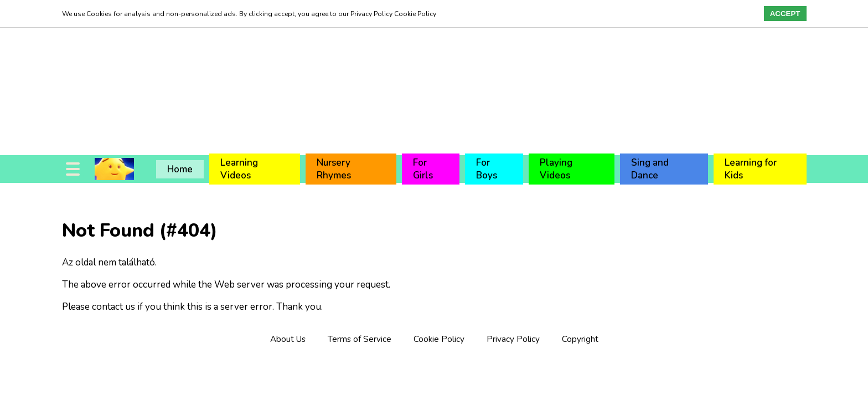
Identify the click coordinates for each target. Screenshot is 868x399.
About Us (288, 339)
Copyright (580, 339)
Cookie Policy (439, 339)
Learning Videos (239, 169)
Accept (785, 14)
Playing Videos (556, 169)
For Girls (423, 169)
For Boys (487, 169)
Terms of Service (360, 339)
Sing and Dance (650, 169)
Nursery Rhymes (334, 169)
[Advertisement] (332, 78)
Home (180, 169)
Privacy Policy (513, 339)
